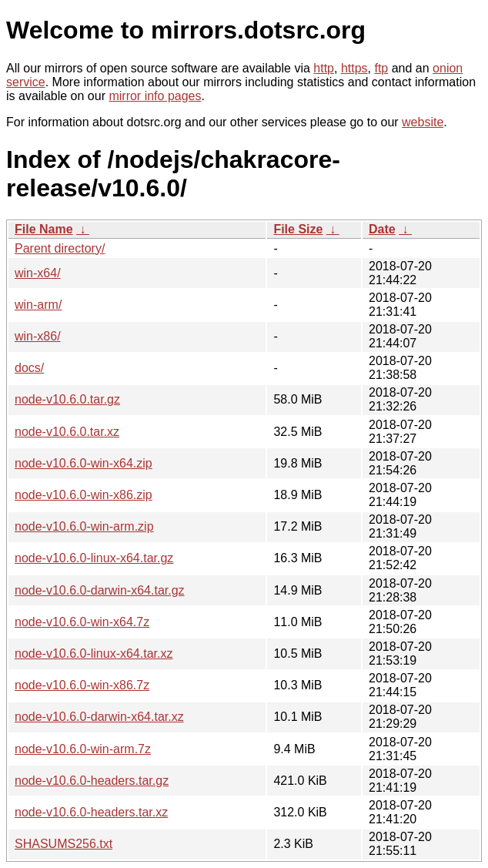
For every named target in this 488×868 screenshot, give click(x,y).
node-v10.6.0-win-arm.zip (84, 526)
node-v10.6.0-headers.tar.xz (91, 812)
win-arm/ (38, 305)
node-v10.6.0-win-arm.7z (83, 749)
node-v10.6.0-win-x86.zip (84, 495)
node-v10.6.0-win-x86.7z (82, 685)
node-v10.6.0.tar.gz (67, 399)
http (324, 68)
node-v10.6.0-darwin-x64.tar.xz (99, 717)
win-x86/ (38, 336)
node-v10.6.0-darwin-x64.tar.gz (100, 590)
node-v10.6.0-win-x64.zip (84, 463)
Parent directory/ (60, 248)
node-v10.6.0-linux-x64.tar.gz (94, 558)
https (354, 68)
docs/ (29, 368)
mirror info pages (155, 96)
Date (382, 229)
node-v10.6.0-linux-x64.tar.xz (94, 654)
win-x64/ (38, 273)
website (423, 122)
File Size (298, 229)
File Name (44, 229)
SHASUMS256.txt (64, 844)
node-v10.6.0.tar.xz (67, 432)
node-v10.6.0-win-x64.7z (82, 622)
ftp (381, 68)
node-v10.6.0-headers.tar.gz (92, 781)
